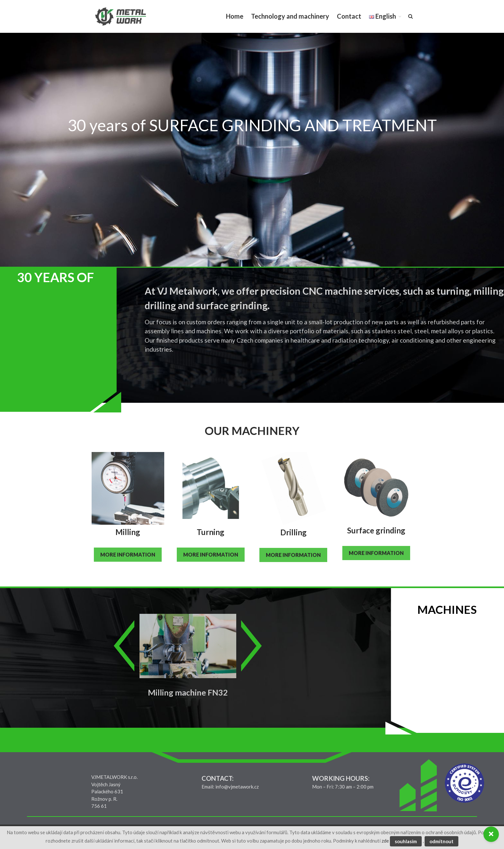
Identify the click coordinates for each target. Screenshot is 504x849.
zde (385, 841)
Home (235, 16)
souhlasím (406, 841)
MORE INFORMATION (128, 554)
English (382, 16)
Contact (349, 16)
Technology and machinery (290, 16)
